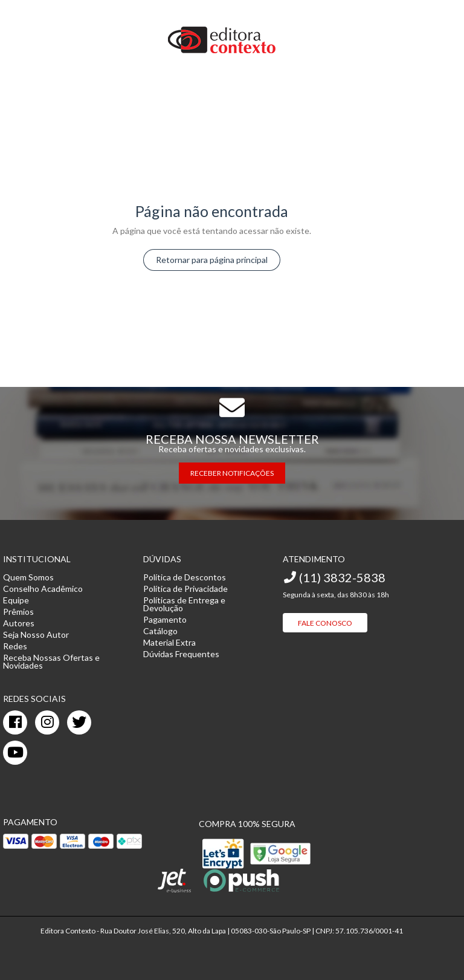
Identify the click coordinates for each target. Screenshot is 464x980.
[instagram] (47, 722)
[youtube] (15, 753)
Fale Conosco (325, 623)
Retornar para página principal (212, 260)
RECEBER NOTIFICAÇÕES (232, 473)
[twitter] (79, 722)
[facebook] (15, 722)
